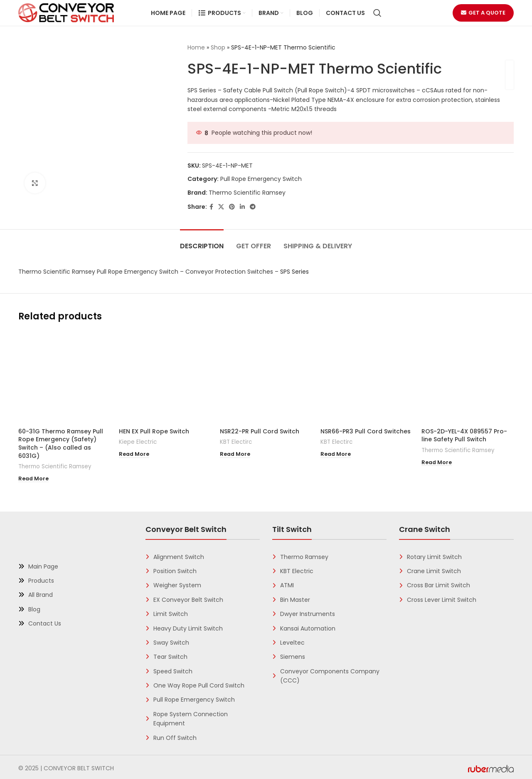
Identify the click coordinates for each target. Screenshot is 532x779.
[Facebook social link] (211, 207)
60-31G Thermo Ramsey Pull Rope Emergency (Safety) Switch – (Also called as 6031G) (61, 444)
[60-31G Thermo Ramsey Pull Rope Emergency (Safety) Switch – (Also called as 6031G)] (64, 377)
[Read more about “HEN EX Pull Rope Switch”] (134, 453)
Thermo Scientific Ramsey (247, 193)
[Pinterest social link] (232, 207)
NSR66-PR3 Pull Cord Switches (366, 431)
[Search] (377, 13)
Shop (218, 47)
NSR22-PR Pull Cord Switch (260, 431)
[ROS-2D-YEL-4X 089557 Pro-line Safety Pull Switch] (468, 377)
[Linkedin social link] (242, 207)
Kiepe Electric (138, 442)
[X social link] (221, 207)
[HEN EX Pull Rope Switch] (165, 377)
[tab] (202, 242)
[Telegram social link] (253, 207)
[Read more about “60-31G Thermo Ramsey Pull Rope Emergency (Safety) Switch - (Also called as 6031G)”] (33, 477)
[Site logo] (66, 12)
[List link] (76, 564)
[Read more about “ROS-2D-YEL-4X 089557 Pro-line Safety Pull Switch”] (437, 461)
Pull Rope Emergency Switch (261, 179)
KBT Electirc (236, 442)
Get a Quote (483, 13)
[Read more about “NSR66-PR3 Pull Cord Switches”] (336, 453)
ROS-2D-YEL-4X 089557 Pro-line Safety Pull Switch (464, 435)
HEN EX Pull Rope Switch (154, 431)
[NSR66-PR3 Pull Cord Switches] (367, 377)
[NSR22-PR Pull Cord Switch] (266, 377)
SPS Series (294, 272)
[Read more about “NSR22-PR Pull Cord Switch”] (235, 453)
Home (196, 47)
